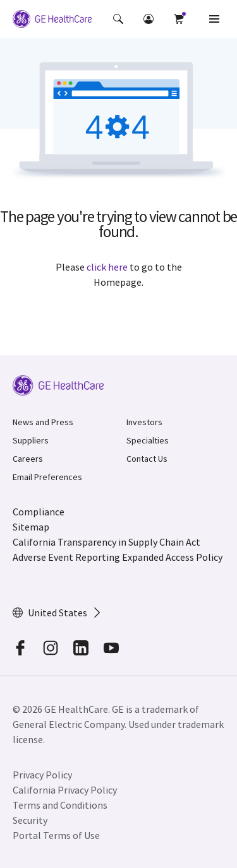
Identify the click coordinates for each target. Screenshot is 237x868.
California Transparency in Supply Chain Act (106, 542)
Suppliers (31, 440)
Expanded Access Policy (172, 557)
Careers (28, 459)
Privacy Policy (42, 775)
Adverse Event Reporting (66, 557)
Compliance (39, 512)
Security (30, 820)
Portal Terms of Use (56, 835)
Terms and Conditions (60, 805)
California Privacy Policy (65, 790)
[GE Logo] (52, 19)
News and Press (43, 422)
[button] (118, 19)
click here (107, 267)
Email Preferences (47, 477)
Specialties (148, 440)
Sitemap (31, 527)
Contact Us (147, 459)
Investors (144, 422)
